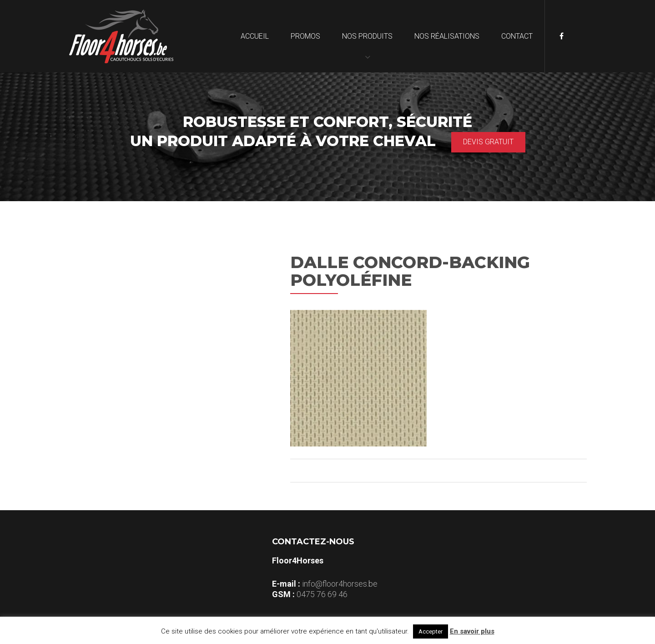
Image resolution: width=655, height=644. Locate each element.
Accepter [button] (431, 631)
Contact (517, 36)
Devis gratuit (488, 142)
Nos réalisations (447, 36)
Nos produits (367, 36)
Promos (305, 36)
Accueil (255, 36)
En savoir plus (472, 631)
